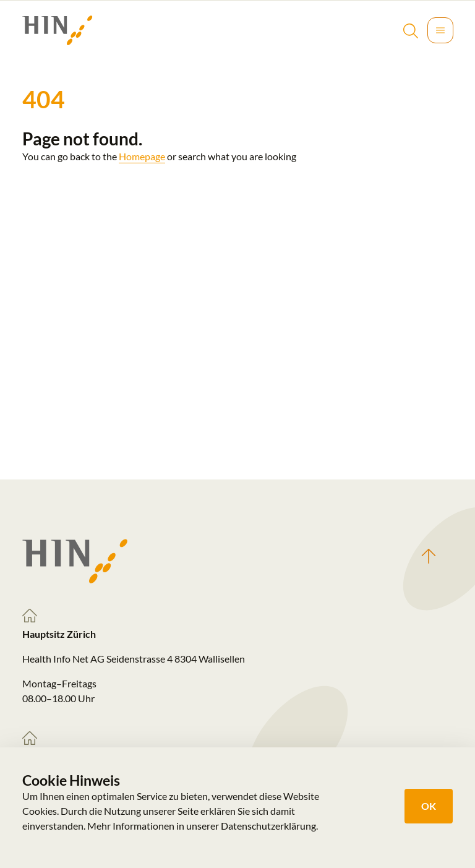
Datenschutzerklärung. (269, 826)
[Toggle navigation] (440, 30)
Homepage (142, 156)
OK (429, 806)
